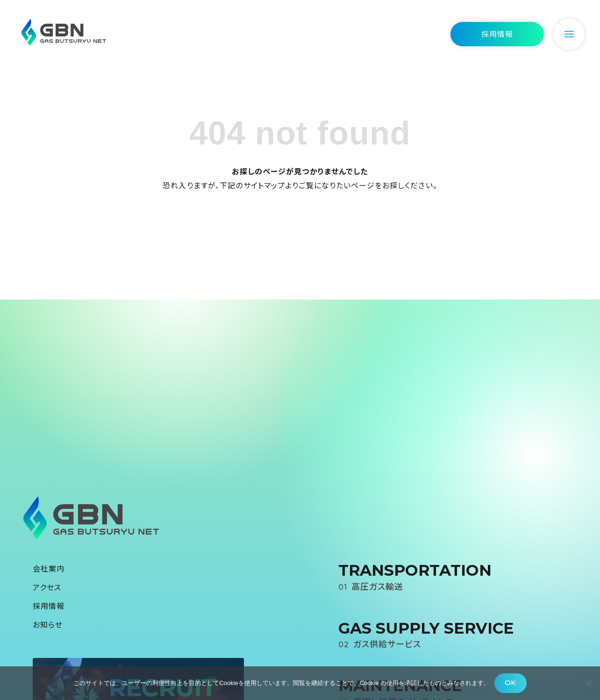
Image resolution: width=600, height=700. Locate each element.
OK (510, 682)
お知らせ (48, 624)
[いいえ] (588, 683)
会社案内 (49, 568)
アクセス (47, 587)
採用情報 (49, 606)
